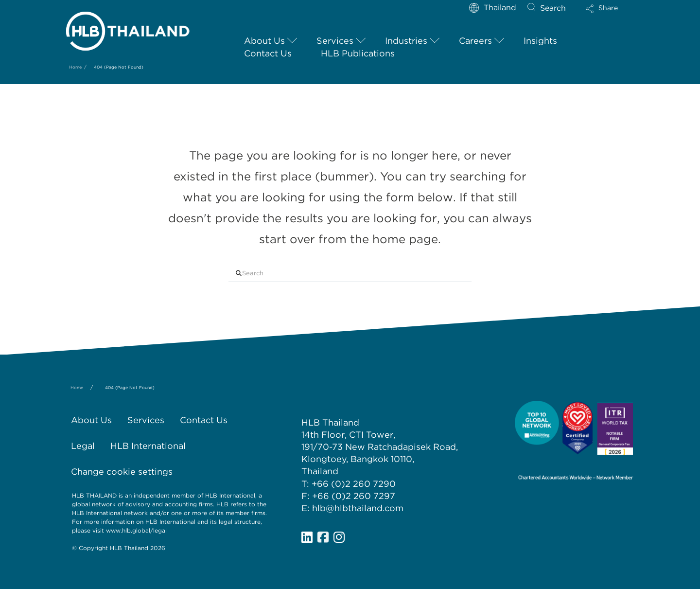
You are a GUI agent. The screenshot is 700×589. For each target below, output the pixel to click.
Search (553, 8)
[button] (610, 12)
